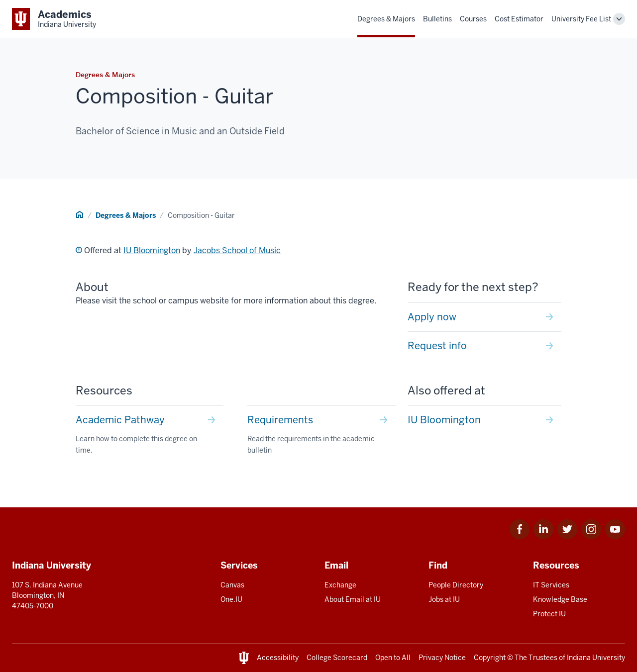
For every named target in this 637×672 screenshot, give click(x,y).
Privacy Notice (442, 658)
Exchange (340, 585)
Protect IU (549, 614)
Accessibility (278, 658)
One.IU (231, 599)
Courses (473, 19)
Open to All (393, 658)
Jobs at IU (444, 599)
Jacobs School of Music (237, 250)
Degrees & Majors (386, 19)
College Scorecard (337, 658)
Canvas (232, 585)
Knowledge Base (560, 599)
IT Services (551, 585)
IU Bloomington (152, 250)
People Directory (456, 585)
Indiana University (596, 658)
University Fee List (581, 19)
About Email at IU (353, 599)
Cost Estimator (519, 19)
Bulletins (437, 19)
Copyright (490, 658)
